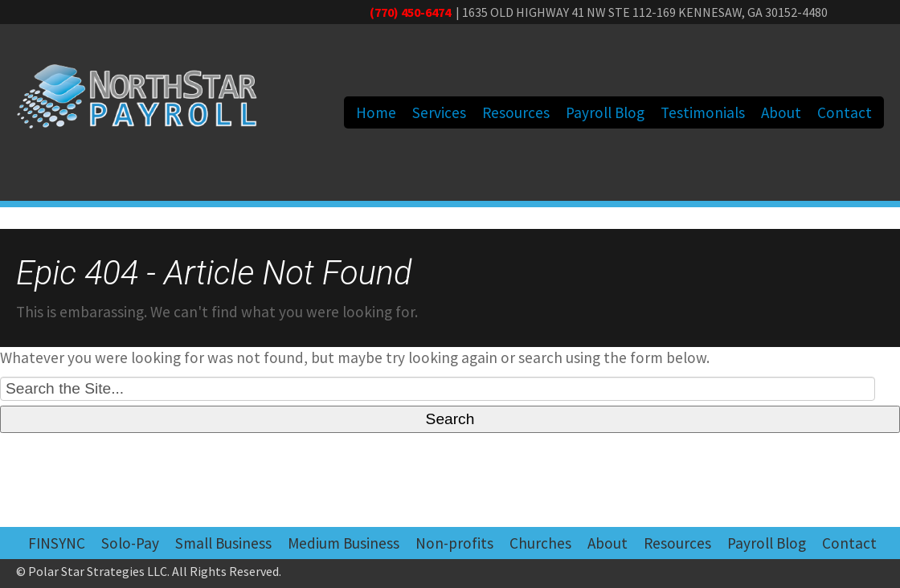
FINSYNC (57, 543)
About (781, 112)
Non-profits (454, 543)
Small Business (223, 543)
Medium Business (344, 543)
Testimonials (703, 112)
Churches (540, 543)
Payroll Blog (605, 112)
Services (439, 112)
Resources (516, 112)
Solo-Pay (130, 543)
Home (376, 112)
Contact (845, 112)
